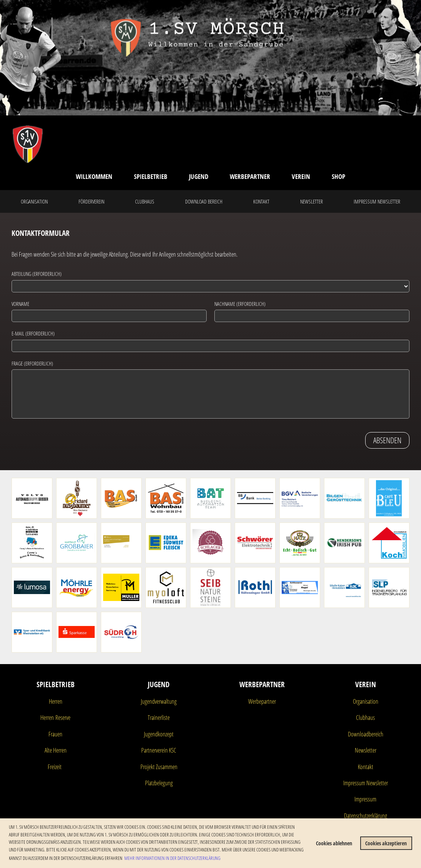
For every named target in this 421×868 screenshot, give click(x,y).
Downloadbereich (366, 734)
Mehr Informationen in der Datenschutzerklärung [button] (172, 858)
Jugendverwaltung (159, 701)
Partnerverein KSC (159, 750)
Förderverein (91, 201)
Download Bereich (204, 201)
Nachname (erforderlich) (240, 304)
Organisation (34, 201)
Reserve (62, 718)
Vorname (20, 304)
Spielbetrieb (151, 176)
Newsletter (312, 201)
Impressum (365, 799)
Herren (56, 701)
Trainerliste (159, 718)
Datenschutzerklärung (366, 816)
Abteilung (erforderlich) (37, 274)
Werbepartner (250, 176)
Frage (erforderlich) (32, 363)
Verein (301, 176)
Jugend (199, 176)
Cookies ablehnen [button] (334, 843)
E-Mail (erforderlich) (33, 333)
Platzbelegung (159, 783)
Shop (338, 176)
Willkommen (94, 176)
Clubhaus (145, 201)
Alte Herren (56, 750)
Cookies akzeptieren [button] (386, 843)
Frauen (55, 734)
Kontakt (261, 201)
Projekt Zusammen (159, 767)
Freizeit (55, 767)
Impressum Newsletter (377, 201)
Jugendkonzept (159, 734)
